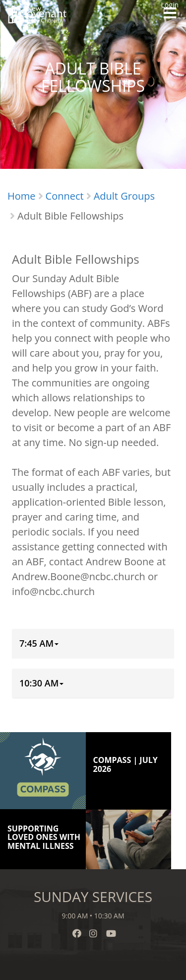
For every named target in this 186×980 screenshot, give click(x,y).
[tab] (93, 644)
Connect (65, 196)
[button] (39, 644)
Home (22, 196)
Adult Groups (124, 196)
